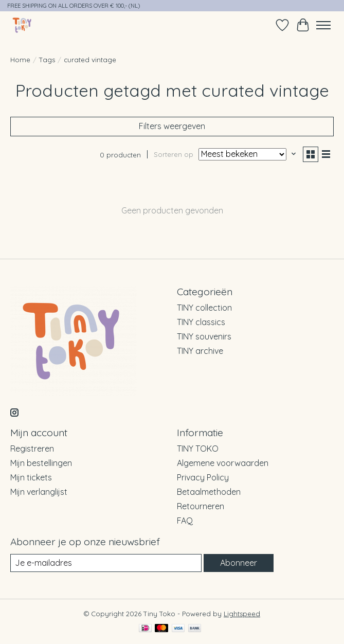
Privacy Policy (203, 477)
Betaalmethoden (209, 492)
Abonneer (239, 563)
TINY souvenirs (204, 336)
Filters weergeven (172, 126)
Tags (47, 60)
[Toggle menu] (323, 25)
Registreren (32, 449)
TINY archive (200, 351)
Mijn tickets (31, 477)
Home (20, 60)
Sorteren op (174, 154)
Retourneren (201, 506)
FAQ (185, 521)
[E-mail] (106, 563)
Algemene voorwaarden (223, 463)
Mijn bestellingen (41, 463)
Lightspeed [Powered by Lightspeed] (242, 614)
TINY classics (201, 322)
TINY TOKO (198, 449)
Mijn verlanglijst (39, 492)
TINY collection (204, 308)
